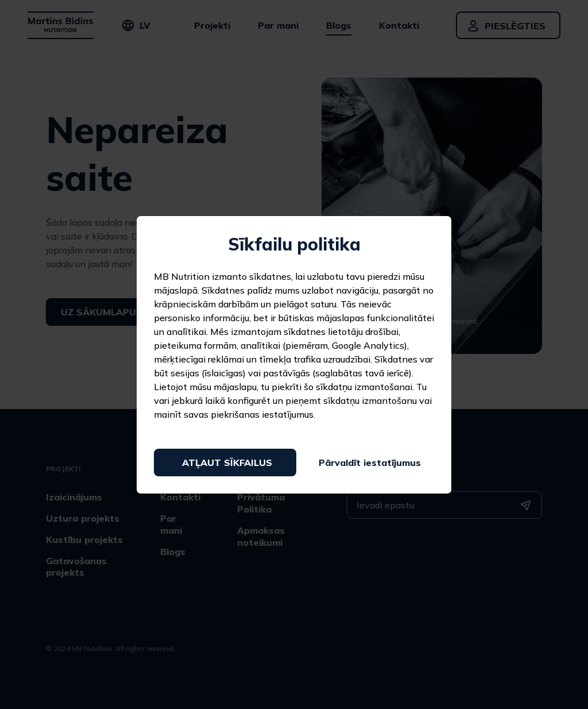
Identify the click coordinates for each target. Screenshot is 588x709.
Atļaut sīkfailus (227, 463)
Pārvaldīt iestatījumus (370, 463)
